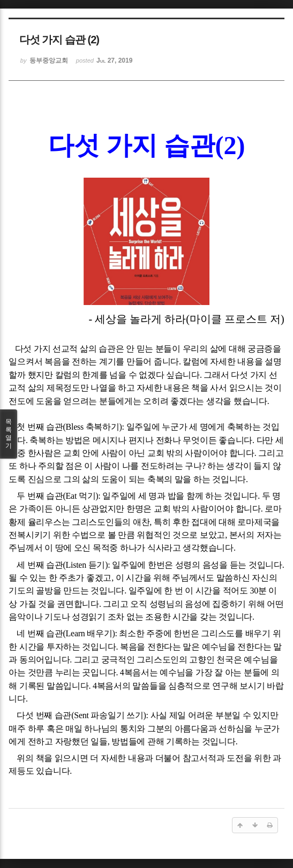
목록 (9, 434)
